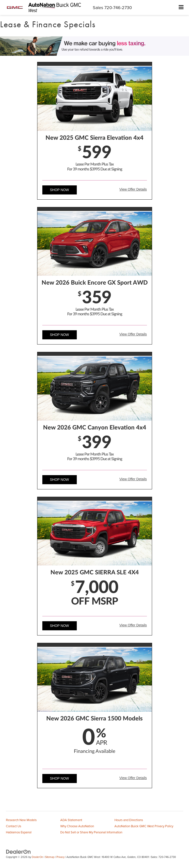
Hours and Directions (129, 820)
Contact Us (14, 826)
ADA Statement (71, 820)
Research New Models (21, 820)
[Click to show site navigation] (181, 7)
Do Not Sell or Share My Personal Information (91, 832)
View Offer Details (133, 189)
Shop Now (60, 190)
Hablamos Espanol (19, 832)
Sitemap (50, 857)
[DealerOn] (18, 852)
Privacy (60, 857)
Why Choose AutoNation (77, 826)
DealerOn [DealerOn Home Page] (37, 857)
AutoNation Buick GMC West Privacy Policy (144, 826)
